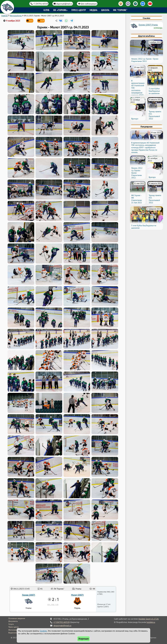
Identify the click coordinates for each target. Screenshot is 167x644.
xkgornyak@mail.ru (64, 4)
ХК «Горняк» (60, 10)
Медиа (93, 10)
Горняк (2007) (28, 595)
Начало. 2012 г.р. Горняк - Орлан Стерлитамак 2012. (145, 60)
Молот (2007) (77, 595)
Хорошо (84, 639)
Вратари (135, 119)
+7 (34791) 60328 (40, 4)
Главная (5, 16)
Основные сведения (17, 618)
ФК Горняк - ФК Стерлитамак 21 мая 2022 (137, 199)
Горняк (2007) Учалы (148, 25)
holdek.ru (151, 622)
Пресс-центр (79, 10)
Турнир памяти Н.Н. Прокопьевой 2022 (155, 115)
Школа (105, 10)
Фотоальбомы (16, 16)
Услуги (11, 624)
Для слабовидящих (89, 4)
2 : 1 (55, 599)
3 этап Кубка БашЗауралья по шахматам (154, 91)
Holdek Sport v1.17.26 (148, 619)
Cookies (43, 631)
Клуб (46, 10)
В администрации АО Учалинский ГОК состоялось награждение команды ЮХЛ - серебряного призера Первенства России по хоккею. (138, 94)
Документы (13, 621)
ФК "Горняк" (120, 10)
